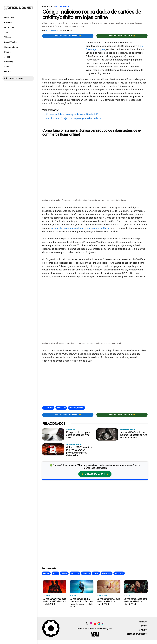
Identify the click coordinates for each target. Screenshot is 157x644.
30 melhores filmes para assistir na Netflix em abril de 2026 (109, 601)
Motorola (75, 573)
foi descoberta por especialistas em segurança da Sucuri (80, 228)
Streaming (9, 62)
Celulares (8, 23)
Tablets (8, 37)
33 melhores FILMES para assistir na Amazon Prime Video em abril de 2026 (81, 602)
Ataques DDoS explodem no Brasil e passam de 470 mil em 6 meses (133, 435)
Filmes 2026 (107, 573)
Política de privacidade (136, 634)
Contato (143, 629)
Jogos (7, 57)
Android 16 (119, 573)
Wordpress (61, 408)
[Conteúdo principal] (78, 320)
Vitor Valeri (51, 30)
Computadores (11, 47)
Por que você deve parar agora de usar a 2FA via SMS (72, 114)
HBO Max (46, 596)
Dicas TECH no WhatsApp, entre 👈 (122, 36)
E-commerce (48, 408)
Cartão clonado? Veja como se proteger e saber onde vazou (75, 118)
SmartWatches (11, 42)
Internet (8, 52)
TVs (6, 32)
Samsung (86, 573)
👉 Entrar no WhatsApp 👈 (95, 474)
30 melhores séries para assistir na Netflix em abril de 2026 (135, 601)
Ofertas (8, 72)
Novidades (9, 18)
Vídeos (7, 67)
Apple (55, 573)
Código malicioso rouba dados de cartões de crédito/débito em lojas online (92, 15)
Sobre (144, 625)
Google (64, 573)
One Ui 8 (46, 573)
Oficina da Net (48, 6)
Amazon (73, 596)
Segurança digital (63, 6)
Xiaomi (96, 573)
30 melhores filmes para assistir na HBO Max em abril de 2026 (54, 601)
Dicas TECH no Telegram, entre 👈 (68, 36)
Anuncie (143, 621)
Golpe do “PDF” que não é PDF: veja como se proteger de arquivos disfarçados (79, 451)
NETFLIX (127, 596)
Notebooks (9, 27)
